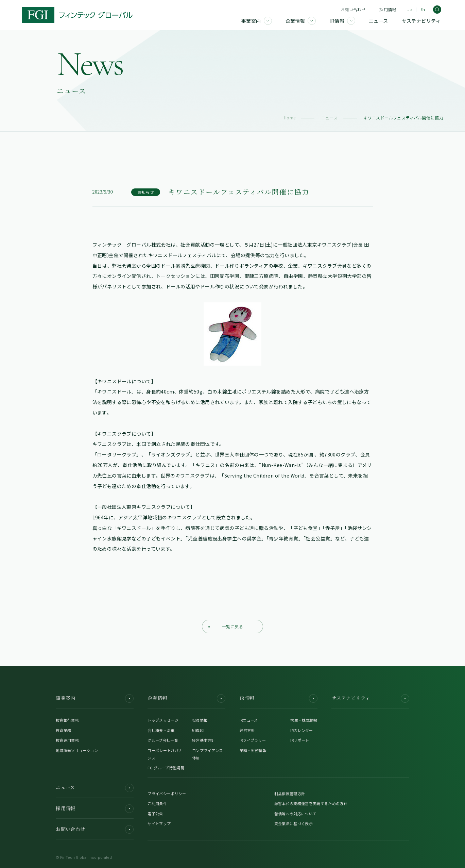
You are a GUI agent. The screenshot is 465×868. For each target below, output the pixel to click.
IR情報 (279, 698)
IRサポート (300, 740)
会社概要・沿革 (161, 730)
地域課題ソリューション (77, 750)
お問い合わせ (353, 9)
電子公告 (155, 814)
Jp (410, 10)
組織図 (198, 730)
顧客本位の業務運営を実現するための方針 (311, 803)
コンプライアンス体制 (208, 754)
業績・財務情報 (253, 750)
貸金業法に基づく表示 (294, 823)
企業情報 (186, 698)
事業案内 (95, 698)
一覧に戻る (226, 626)
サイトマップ (159, 823)
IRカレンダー (302, 730)
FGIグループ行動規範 (166, 768)
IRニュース (249, 720)
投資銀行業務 (67, 720)
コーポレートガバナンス (165, 754)
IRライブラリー (253, 740)
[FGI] (77, 15)
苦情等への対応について (296, 814)
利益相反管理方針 (290, 794)
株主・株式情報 (304, 720)
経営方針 (247, 730)
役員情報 (200, 720)
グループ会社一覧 (163, 740)
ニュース (330, 118)
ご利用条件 (157, 803)
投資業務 (63, 730)
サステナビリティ (370, 698)
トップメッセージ (163, 720)
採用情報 (388, 9)
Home (290, 118)
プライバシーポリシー (167, 794)
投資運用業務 (67, 740)
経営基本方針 (204, 740)
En (423, 10)
